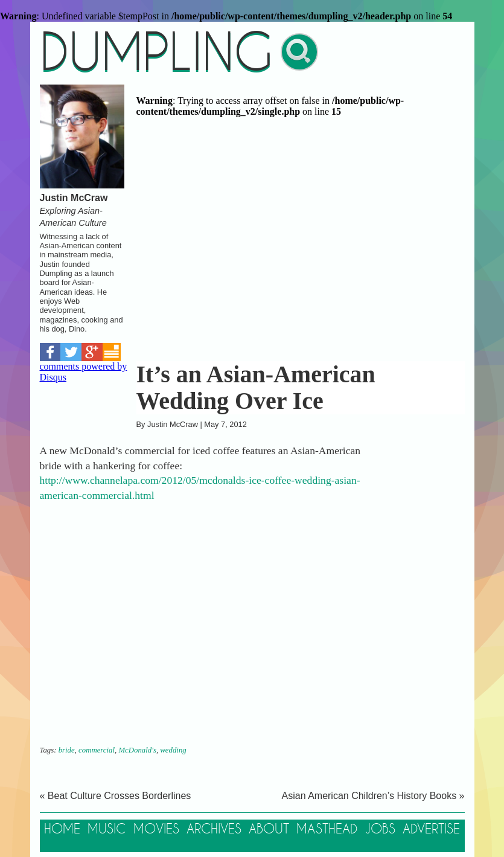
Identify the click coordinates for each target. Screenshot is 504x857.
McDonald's (137, 750)
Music (107, 830)
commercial (97, 750)
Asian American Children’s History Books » (373, 796)
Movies (156, 830)
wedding (173, 750)
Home (62, 830)
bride (67, 750)
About (269, 830)
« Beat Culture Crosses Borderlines (116, 796)
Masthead (327, 830)
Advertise (431, 830)
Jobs (380, 830)
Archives (214, 830)
